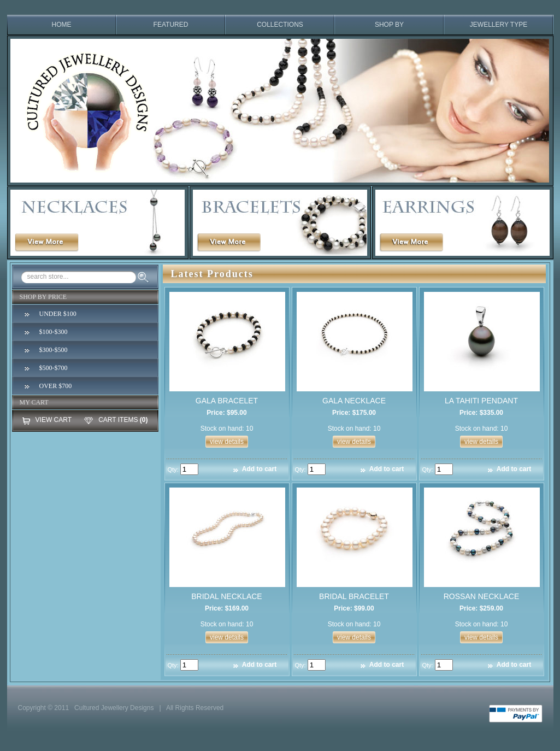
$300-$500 (54, 350)
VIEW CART (54, 420)
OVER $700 (56, 386)
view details (227, 442)
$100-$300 (54, 332)
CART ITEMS (118, 420)
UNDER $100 (58, 314)
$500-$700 (54, 368)
